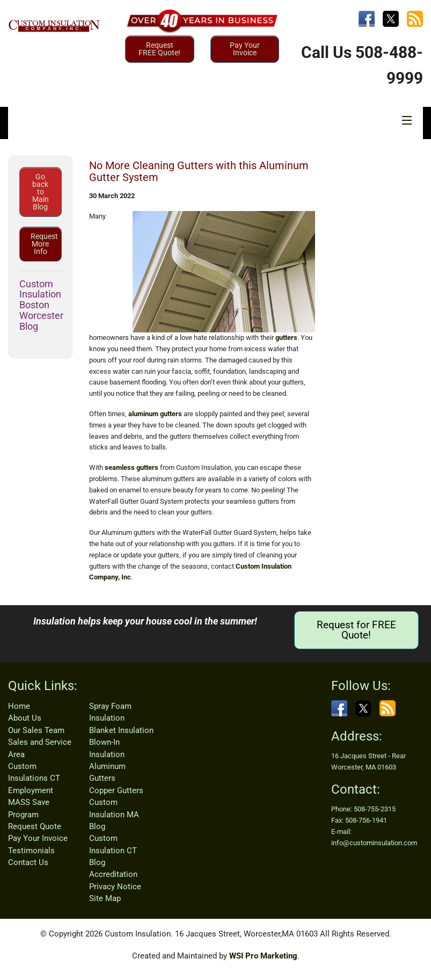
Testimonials (31, 851)
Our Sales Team (36, 730)
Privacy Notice (115, 887)
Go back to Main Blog (41, 192)
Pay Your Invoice (245, 49)
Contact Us (28, 862)
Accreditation (113, 874)
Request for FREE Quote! (356, 630)
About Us (25, 718)
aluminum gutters (155, 414)
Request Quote (35, 826)
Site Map (105, 898)
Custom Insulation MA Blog (114, 814)
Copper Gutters (116, 790)
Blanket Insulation (121, 730)
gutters (286, 337)
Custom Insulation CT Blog (113, 850)
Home (19, 706)
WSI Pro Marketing (263, 956)
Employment (31, 790)
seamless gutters (132, 467)
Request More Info (44, 244)
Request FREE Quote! (159, 49)
